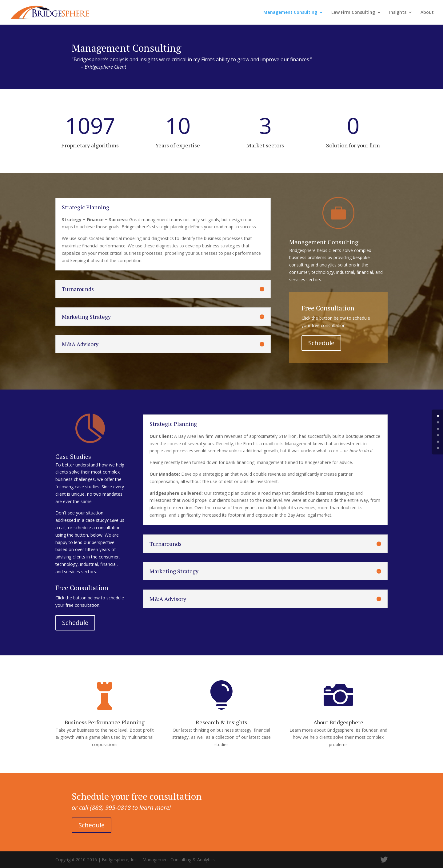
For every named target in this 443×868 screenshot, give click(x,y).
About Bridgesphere (338, 722)
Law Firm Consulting (353, 13)
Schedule (321, 343)
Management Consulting (290, 13)
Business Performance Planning (105, 722)
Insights (398, 13)
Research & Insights (221, 722)
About (427, 13)
